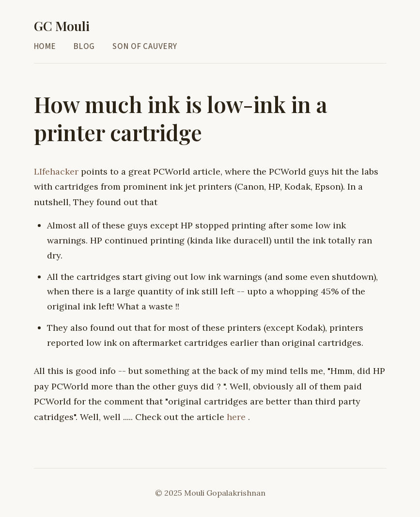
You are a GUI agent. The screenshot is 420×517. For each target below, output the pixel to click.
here (237, 416)
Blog (84, 46)
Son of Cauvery (145, 46)
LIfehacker (57, 171)
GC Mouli (62, 26)
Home (45, 46)
